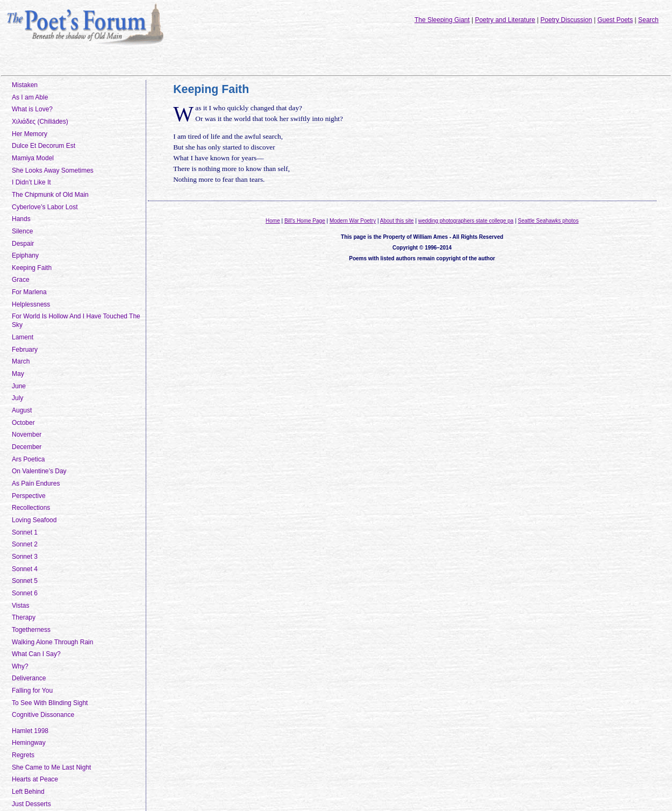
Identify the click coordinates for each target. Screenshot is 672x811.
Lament (23, 337)
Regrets (23, 755)
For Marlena (29, 292)
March (21, 361)
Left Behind (28, 792)
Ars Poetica (28, 459)
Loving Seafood (34, 520)
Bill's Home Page (305, 221)
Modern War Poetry (353, 221)
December (27, 447)
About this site (397, 221)
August (22, 410)
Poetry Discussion (566, 20)
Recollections (31, 508)
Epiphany (25, 255)
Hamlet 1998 (30, 731)
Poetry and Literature (505, 20)
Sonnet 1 (25, 532)
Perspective (29, 496)
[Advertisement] (422, 304)
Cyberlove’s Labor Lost (45, 207)
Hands (21, 219)
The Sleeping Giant (442, 20)
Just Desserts (31, 804)
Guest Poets (615, 20)
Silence (22, 231)
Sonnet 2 (25, 544)
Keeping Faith (32, 268)
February (25, 350)
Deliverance (29, 678)
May (18, 374)
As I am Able (30, 97)
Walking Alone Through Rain (52, 642)
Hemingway (29, 743)
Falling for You (32, 691)
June (19, 386)
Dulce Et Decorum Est (44, 146)
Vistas (20, 606)
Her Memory (30, 134)
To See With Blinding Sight (50, 703)
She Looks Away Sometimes (53, 170)
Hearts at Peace (35, 779)
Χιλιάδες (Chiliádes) (40, 122)
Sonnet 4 (25, 569)
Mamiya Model (33, 158)
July (17, 398)
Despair (23, 244)
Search (648, 20)
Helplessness (31, 304)
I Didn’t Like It (31, 182)
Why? (20, 666)
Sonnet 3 (25, 557)
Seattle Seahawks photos (548, 221)
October (23, 423)
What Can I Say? (36, 654)
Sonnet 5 (25, 581)
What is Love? (32, 109)
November (27, 435)
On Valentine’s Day (39, 471)
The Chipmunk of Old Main (50, 195)
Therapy (24, 617)
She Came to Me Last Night (51, 767)
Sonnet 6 (25, 593)
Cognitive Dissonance (43, 715)
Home (273, 221)
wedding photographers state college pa (466, 221)
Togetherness (31, 630)
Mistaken (25, 85)
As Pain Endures (36, 483)
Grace (21, 280)
